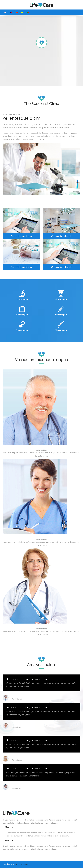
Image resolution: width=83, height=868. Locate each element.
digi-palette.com (22, 864)
